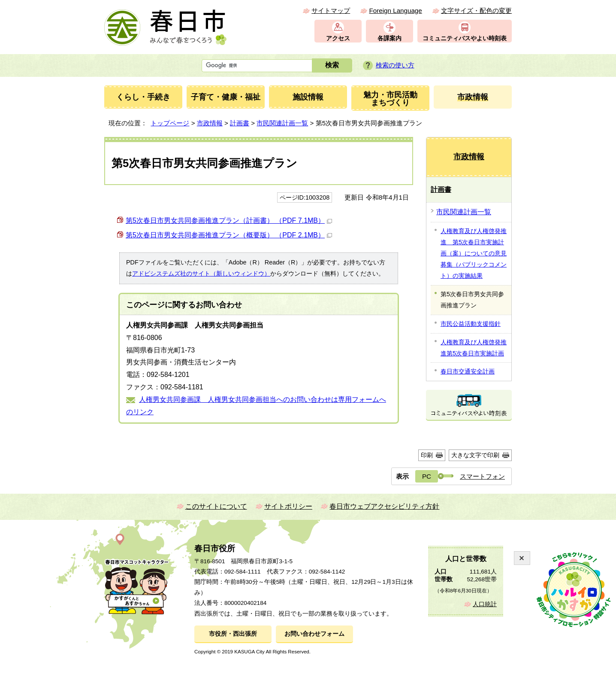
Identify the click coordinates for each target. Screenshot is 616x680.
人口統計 (485, 604)
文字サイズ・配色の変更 (476, 11)
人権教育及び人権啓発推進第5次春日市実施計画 (474, 348)
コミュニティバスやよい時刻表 (465, 38)
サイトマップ (331, 11)
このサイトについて (216, 506)
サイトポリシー (288, 506)
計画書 (240, 123)
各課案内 (390, 38)
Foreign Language (395, 11)
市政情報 (210, 123)
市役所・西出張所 (233, 634)
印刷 (427, 455)
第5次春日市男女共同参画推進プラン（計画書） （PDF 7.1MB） (229, 220)
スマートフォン (482, 476)
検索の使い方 (395, 65)
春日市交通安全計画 (468, 371)
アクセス (338, 38)
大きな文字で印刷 (475, 455)
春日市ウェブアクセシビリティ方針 (384, 506)
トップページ (170, 123)
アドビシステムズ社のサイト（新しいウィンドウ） (201, 273)
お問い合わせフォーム (314, 634)
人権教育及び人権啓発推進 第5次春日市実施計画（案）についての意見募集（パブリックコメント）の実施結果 (474, 253)
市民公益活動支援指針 (471, 324)
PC (427, 476)
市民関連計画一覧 (282, 123)
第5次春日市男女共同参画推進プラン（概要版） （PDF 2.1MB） (229, 235)
